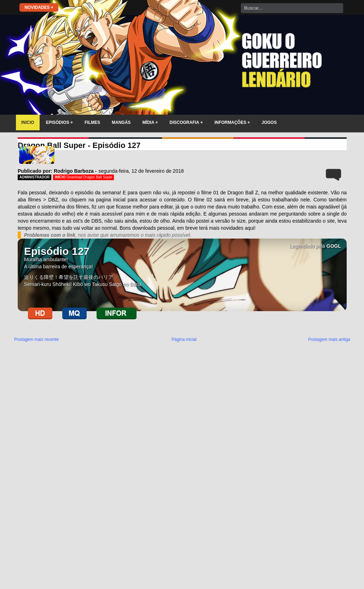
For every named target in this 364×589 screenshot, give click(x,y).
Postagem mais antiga (329, 339)
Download (75, 177)
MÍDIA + (150, 122)
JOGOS (269, 122)
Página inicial (184, 339)
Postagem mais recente (36, 339)
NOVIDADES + (39, 7)
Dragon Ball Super (98, 177)
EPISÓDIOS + (59, 122)
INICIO (28, 122)
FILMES (92, 122)
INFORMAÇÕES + (232, 122)
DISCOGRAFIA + (186, 122)
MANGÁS (121, 122)
